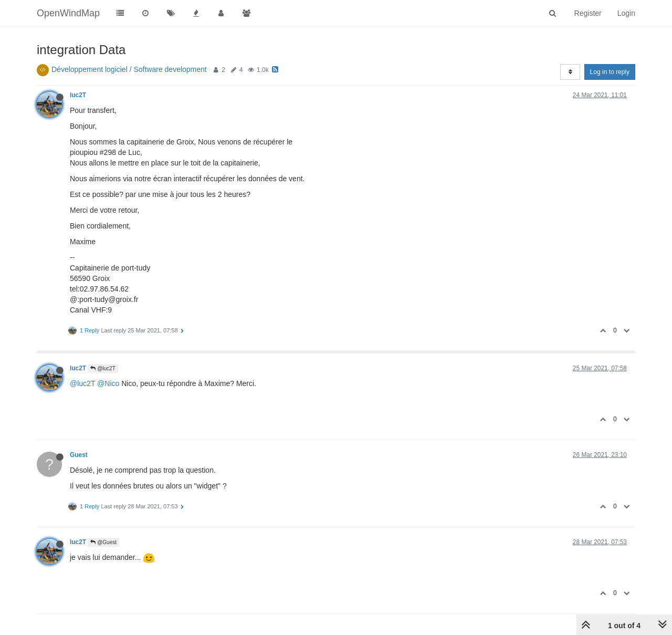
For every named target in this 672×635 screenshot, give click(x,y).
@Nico (108, 383)
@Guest (103, 542)
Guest (79, 455)
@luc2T (103, 368)
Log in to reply (610, 72)
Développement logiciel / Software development (129, 69)
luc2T (78, 95)
